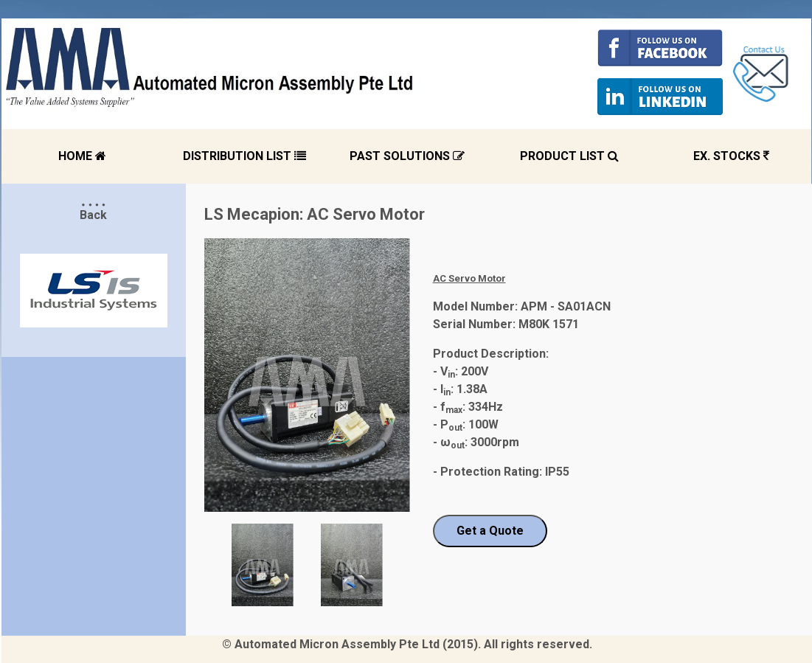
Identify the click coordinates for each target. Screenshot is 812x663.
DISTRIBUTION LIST (244, 156)
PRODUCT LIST (569, 156)
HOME (82, 156)
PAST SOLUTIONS (407, 156)
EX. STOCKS (731, 156)
